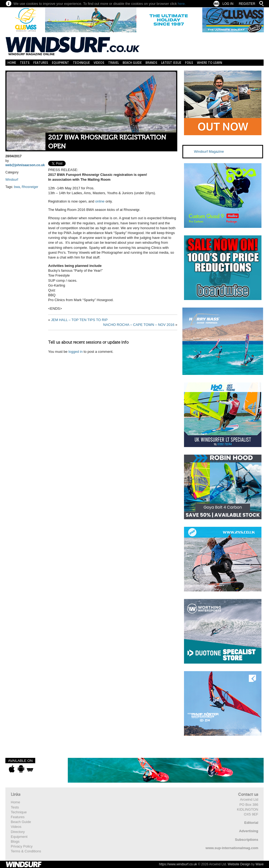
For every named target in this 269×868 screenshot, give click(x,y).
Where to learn (210, 63)
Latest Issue (171, 63)
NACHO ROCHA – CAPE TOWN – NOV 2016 (139, 325)
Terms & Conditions (26, 851)
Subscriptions (247, 840)
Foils (189, 63)
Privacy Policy (22, 846)
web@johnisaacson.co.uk (25, 165)
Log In (228, 4)
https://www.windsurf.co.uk (178, 864)
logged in (75, 352)
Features (41, 63)
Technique (81, 63)
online (100, 201)
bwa (17, 187)
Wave (260, 864)
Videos (99, 63)
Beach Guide (132, 63)
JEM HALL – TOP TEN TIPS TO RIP (79, 320)
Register (247, 4)
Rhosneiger (30, 187)
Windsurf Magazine (209, 151)
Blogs (15, 841)
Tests (25, 63)
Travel (114, 63)
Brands (151, 63)
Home (12, 63)
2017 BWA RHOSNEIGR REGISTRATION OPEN (107, 142)
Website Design (239, 864)
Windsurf (12, 180)
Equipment (61, 63)
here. (182, 4)
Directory (18, 832)
